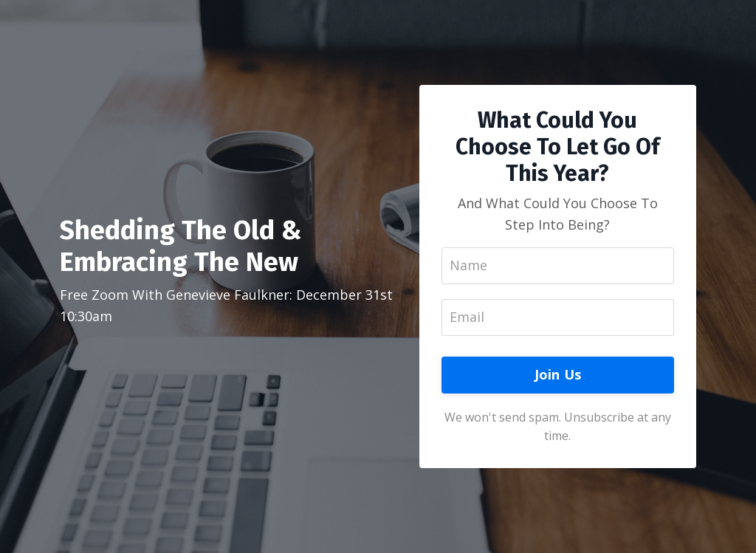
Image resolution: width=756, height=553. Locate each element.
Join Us (558, 374)
